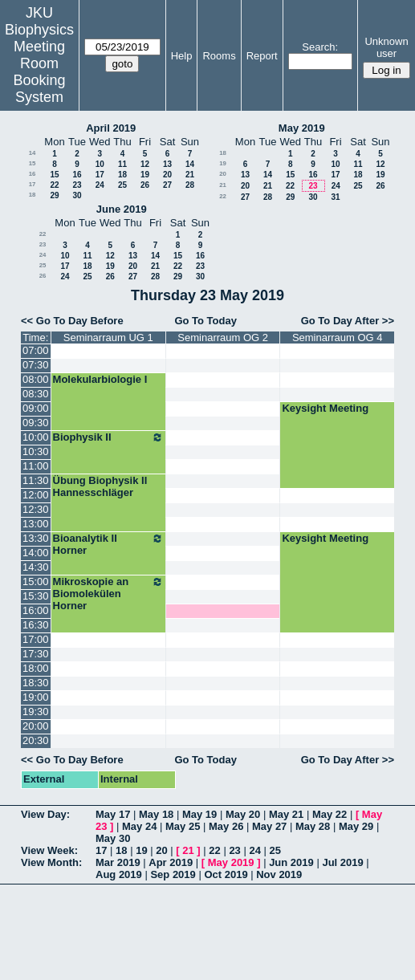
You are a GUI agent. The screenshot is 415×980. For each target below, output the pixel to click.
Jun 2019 (291, 862)
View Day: (45, 814)
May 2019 (302, 128)
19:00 (36, 697)
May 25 (183, 826)
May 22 (330, 814)
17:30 (36, 654)
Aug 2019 (119, 874)
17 (100, 175)
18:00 (36, 668)
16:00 (36, 610)
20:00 (36, 726)
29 (54, 195)
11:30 (36, 480)
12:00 (36, 495)
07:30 (36, 365)
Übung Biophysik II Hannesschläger (100, 486)
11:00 (36, 466)
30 (77, 195)
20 (167, 175)
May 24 (139, 826)
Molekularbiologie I (100, 379)
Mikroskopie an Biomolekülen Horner (108, 594)
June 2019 (122, 209)
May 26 (226, 826)
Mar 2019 (118, 862)
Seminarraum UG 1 (108, 338)
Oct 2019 (226, 874)
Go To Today (205, 321)
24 (100, 185)
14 (33, 153)
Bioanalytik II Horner (108, 544)
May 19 (199, 814)
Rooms (219, 56)
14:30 (36, 567)
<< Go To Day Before (72, 321)
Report (262, 56)
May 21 (286, 814)
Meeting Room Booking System (39, 72)
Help (182, 56)
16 (33, 174)
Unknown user (386, 47)
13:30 (36, 538)
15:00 (36, 581)
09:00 (36, 408)
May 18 (156, 814)
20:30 (36, 740)
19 (145, 175)
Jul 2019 (342, 862)
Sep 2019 (173, 874)
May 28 (313, 826)
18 (122, 175)
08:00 (36, 379)
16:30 (36, 625)
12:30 (36, 509)
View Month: (51, 862)
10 (100, 164)
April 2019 (111, 128)
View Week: (49, 850)
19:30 (36, 712)
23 (77, 185)
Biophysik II (108, 437)
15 (33, 163)
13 (167, 164)
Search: (320, 47)
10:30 (36, 451)
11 (122, 164)
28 (190, 185)
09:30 (36, 423)
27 (167, 185)
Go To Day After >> (348, 321)
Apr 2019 (171, 862)
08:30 (36, 394)
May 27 (269, 826)
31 (335, 197)
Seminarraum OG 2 (223, 338)
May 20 (243, 814)
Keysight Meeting (325, 408)
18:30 (36, 683)
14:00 (36, 553)
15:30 (36, 596)
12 (145, 164)
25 (122, 185)
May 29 (356, 826)
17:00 (36, 639)
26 (145, 185)
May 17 (113, 814)
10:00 (36, 437)
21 (190, 175)
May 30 (113, 838)
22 (54, 185)
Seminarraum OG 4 (338, 338)
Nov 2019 (279, 874)
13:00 (36, 524)
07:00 (36, 350)
